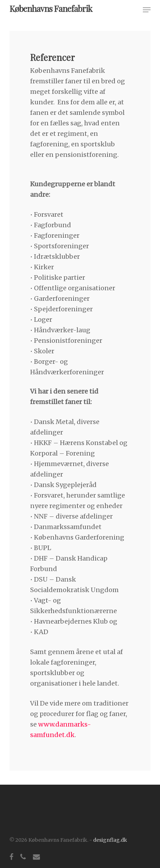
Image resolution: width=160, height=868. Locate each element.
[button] (147, 10)
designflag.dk (110, 840)
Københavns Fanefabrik (51, 8)
